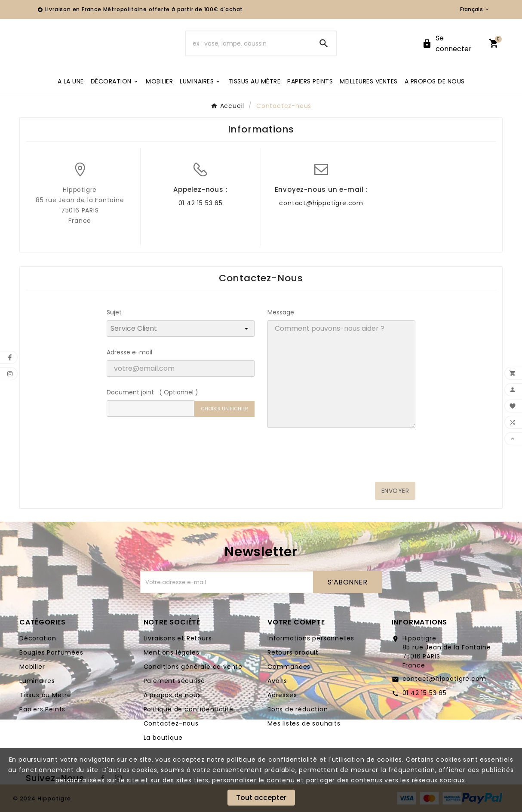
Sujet (114, 312)
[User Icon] (450, 43)
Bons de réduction (298, 709)
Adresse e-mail (129, 352)
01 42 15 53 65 (201, 203)
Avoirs (277, 681)
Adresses (282, 695)
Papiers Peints (42, 709)
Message (281, 312)
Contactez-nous (171, 723)
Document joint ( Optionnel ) (152, 392)
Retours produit (293, 652)
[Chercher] (249, 43)
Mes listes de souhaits (304, 723)
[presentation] (373, 461)
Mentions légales (172, 652)
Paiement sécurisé (175, 681)
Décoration (38, 638)
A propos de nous (172, 695)
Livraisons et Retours (178, 638)
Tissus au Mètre (45, 695)
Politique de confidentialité (189, 709)
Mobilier (32, 667)
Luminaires (37, 681)
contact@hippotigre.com (321, 203)
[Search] (324, 43)
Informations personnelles (311, 638)
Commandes (289, 667)
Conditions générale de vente (193, 667)
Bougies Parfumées (51, 652)
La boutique (163, 738)
